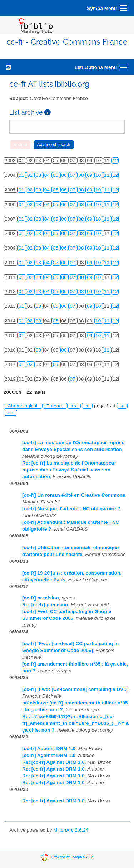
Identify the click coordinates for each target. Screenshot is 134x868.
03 (39, 175)
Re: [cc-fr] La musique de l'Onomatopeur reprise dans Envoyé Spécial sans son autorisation (69, 470)
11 (107, 175)
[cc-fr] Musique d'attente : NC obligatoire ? (71, 509)
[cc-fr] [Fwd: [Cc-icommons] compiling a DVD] (75, 689)
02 (31, 175)
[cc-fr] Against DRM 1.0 (49, 749)
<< (74, 406)
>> (10, 413)
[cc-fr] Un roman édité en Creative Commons (74, 495)
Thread (55, 406)
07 (73, 175)
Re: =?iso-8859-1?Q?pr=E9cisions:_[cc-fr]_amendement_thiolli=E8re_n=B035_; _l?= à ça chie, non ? (75, 723)
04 (48, 175)
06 (65, 175)
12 (115, 160)
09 (90, 175)
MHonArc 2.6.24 (71, 830)
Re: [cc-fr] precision (45, 605)
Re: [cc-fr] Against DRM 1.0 (53, 762)
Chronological (23, 406)
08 (82, 175)
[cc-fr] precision (41, 598)
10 (99, 175)
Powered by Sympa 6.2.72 (72, 857)
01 (22, 175)
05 (56, 175)
